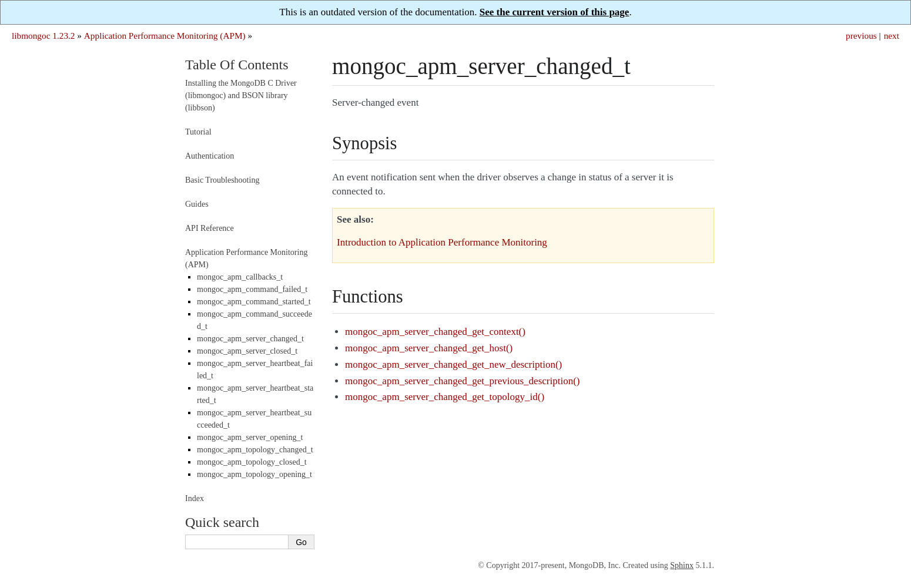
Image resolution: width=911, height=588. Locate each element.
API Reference (210, 228)
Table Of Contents (237, 65)
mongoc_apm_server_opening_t (250, 437)
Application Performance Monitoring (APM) (165, 36)
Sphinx (682, 565)
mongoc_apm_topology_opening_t (254, 474)
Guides (197, 204)
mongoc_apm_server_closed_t (247, 351)
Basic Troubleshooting (222, 180)
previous (861, 36)
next (892, 36)
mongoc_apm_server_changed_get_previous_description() (462, 381)
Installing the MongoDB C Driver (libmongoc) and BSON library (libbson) (241, 95)
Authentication (210, 156)
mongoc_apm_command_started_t (254, 302)
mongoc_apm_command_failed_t (252, 289)
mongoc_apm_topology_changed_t (255, 450)
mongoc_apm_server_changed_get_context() (435, 332)
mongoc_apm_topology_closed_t (252, 462)
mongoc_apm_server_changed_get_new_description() (453, 364)
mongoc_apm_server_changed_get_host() (429, 348)
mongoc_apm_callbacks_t (240, 277)
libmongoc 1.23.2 (43, 36)
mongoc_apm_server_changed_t (250, 339)
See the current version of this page (555, 12)
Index (195, 498)
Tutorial (198, 132)
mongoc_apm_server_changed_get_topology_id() (445, 397)
